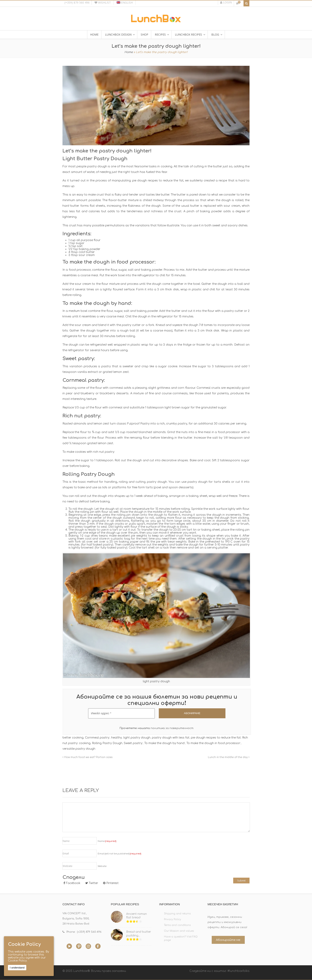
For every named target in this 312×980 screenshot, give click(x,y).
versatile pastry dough (79, 749)
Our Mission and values (179, 931)
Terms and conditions (177, 925)
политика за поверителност (172, 728)
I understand (17, 968)
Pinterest (111, 883)
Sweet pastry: (133, 743)
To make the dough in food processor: (214, 743)
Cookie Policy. (18, 961)
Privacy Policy (173, 919)
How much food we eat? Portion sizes (88, 757)
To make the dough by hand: (165, 743)
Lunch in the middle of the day (229, 757)
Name (107, 841)
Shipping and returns (177, 914)
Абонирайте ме (228, 940)
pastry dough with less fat (171, 738)
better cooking (73, 738)
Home (129, 52)
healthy (117, 738)
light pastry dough (137, 738)
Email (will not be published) (119, 854)
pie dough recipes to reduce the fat (216, 738)
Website (102, 866)
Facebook (72, 883)
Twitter (92, 883)
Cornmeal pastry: (97, 738)
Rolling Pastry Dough (107, 743)
